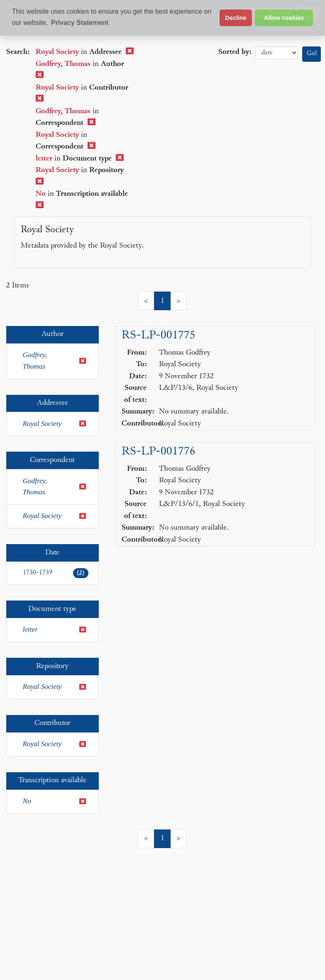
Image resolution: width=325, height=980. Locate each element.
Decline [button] (236, 18)
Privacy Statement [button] (80, 23)
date (277, 53)
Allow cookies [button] (284, 18)
